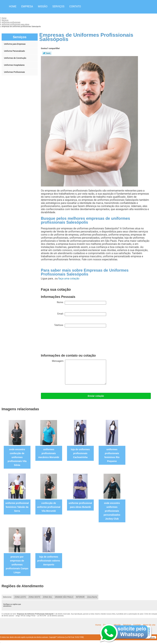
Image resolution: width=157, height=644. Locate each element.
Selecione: (7, 597)
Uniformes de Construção (15, 58)
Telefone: (80, 326)
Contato (75, 6)
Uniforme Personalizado (15, 51)
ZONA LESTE (20, 597)
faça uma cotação (69, 279)
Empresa (27, 6)
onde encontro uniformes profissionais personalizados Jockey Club (112, 511)
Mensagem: (79, 372)
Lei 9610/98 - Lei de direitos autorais (50, 616)
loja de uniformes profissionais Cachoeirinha (80, 453)
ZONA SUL (47, 597)
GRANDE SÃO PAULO (64, 597)
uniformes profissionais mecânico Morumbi (49, 453)
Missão (43, 6)
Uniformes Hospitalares (15, 65)
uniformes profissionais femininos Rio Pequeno (112, 455)
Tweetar (47, 53)
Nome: (82, 303)
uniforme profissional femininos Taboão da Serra (17, 507)
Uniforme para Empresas (15, 44)
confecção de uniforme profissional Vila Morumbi (49, 507)
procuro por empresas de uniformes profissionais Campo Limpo (17, 565)
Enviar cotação (96, 396)
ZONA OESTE (34, 597)
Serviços (58, 6)
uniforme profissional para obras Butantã (80, 505)
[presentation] (66, 341)
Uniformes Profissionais (15, 72)
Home (13, 6)
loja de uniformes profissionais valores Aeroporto (49, 561)
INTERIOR (80, 597)
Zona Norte (92, 597)
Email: (82, 314)
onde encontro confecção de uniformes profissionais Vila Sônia (17, 457)
